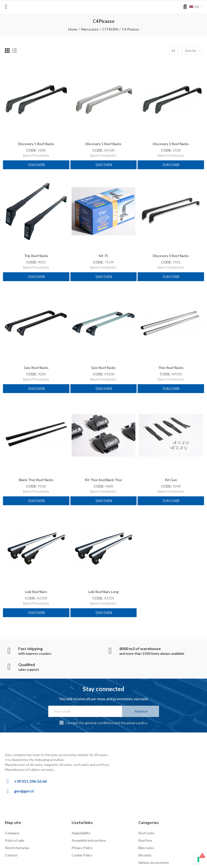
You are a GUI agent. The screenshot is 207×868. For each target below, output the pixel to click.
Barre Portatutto (36, 155)
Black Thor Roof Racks (36, 480)
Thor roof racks (171, 368)
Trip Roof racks (36, 256)
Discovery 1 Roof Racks (36, 144)
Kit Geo (171, 480)
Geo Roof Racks (36, 368)
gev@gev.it (24, 791)
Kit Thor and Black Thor (103, 480)
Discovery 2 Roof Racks (171, 144)
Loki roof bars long (103, 592)
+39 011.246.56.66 (30, 781)
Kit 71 (103, 256)
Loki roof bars (36, 592)
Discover (36, 165)
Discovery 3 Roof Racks (171, 256)
